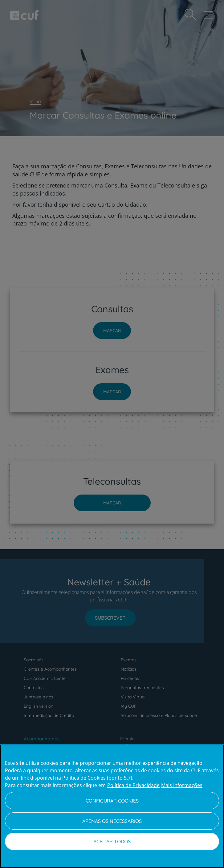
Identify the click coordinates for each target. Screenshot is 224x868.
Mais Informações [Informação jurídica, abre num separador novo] (182, 785)
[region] (112, 806)
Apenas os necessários (112, 821)
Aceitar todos (112, 841)
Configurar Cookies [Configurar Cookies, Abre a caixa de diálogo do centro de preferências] (112, 801)
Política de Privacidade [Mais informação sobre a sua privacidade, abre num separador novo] (133, 785)
